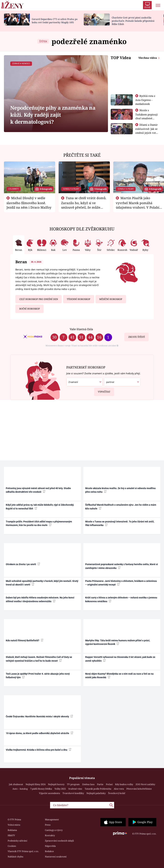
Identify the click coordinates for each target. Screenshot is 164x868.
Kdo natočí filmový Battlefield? (25, 640)
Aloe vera (119, 789)
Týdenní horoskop (78, 299)
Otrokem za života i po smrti (23, 564)
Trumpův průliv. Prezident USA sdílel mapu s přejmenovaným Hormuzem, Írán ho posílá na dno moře (39, 523)
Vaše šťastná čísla (81, 329)
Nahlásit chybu (15, 857)
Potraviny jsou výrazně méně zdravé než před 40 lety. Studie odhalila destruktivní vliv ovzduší (38, 490)
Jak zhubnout (16, 784)
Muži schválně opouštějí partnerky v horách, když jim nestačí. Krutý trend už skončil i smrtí (42, 583)
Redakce (49, 851)
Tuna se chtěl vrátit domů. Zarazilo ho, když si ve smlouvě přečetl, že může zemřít (84, 205)
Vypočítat (102, 390)
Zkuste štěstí (137, 337)
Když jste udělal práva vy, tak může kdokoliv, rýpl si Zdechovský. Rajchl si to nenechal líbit (40, 507)
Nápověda (50, 846)
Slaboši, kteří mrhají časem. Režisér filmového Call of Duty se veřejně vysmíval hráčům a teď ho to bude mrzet (39, 659)
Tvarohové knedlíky (73, 793)
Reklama (12, 830)
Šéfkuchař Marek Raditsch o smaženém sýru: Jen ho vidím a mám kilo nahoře (121, 507)
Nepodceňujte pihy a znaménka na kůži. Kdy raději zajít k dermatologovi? (53, 115)
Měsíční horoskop (111, 299)
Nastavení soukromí (56, 857)
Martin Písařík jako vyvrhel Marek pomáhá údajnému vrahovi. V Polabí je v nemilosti (138, 205)
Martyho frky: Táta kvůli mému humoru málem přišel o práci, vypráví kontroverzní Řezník (118, 642)
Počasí (109, 784)
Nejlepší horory (56, 784)
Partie (100, 784)
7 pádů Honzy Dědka (41, 789)
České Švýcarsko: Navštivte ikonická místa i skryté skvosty (39, 716)
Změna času (88, 784)
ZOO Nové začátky (145, 784)
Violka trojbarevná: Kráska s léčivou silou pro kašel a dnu (39, 750)
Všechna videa (148, 58)
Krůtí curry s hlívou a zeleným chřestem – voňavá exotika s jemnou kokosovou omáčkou (121, 599)
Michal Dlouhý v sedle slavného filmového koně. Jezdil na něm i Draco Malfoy (29, 203)
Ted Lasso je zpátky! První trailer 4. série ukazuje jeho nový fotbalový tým (38, 676)
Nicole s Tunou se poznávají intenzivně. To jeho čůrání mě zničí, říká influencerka (120, 523)
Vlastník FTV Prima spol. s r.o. (23, 851)
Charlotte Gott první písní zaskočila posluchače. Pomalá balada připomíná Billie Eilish (133, 21)
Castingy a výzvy (54, 830)
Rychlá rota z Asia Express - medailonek (145, 100)
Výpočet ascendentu (49, 793)
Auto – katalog (20, 789)
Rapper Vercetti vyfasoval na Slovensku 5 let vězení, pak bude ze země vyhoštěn (120, 659)
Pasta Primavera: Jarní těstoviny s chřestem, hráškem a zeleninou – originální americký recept (121, 583)
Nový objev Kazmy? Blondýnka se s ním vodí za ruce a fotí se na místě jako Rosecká (119, 676)
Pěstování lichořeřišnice (139, 789)
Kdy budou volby (124, 784)
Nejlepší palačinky (96, 793)
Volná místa (14, 825)
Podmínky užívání (17, 841)
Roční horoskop (30, 309)
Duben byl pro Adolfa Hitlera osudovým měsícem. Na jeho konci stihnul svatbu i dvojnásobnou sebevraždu (40, 599)
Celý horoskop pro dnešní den (39, 299)
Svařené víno (75, 789)
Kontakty (50, 835)
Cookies (12, 846)
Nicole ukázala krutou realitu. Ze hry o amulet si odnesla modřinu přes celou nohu (120, 490)
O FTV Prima (14, 819)
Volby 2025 (60, 789)
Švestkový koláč (117, 793)
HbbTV (11, 835)
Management (52, 819)
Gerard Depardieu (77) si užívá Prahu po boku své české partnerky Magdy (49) (55, 21)
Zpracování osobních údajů (59, 841)
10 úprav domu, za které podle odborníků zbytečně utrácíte (39, 733)
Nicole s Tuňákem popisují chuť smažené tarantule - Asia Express (146, 118)
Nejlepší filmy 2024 (36, 784)
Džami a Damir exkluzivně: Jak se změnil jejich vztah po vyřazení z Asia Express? (147, 133)
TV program (73, 784)
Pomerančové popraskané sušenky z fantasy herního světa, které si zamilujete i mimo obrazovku (122, 566)
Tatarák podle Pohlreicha (98, 789)
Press (48, 825)
